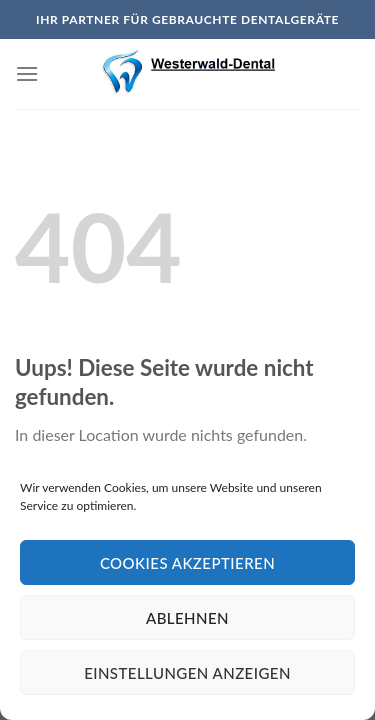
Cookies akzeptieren (187, 563)
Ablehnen (187, 618)
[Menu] (27, 73)
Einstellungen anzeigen (187, 673)
